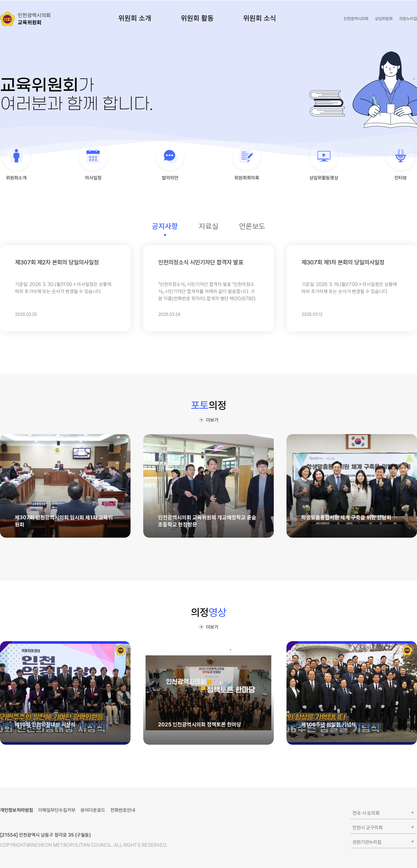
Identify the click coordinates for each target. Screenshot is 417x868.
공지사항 (165, 226)
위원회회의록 (247, 178)
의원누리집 (408, 19)
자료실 (209, 226)
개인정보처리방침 (17, 810)
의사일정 (93, 178)
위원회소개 (16, 178)
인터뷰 (401, 178)
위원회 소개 (135, 18)
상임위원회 (384, 19)
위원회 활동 (197, 18)
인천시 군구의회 (368, 828)
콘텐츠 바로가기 (15, 0)
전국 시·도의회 (366, 813)
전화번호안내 (123, 810)
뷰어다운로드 (93, 810)
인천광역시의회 (356, 19)
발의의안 (170, 178)
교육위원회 (34, 19)
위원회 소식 (260, 18)
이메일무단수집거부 (57, 810)
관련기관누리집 (367, 842)
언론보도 (252, 226)
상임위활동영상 (324, 178)
